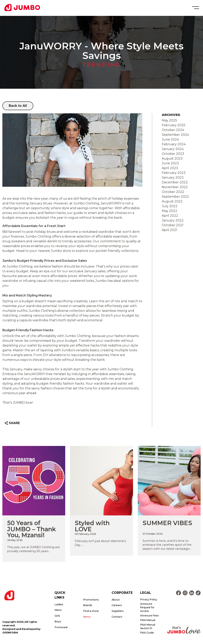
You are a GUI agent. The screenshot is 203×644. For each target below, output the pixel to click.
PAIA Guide (147, 633)
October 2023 (173, 154)
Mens (58, 610)
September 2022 (175, 197)
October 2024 (173, 130)
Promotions (91, 600)
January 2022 (173, 220)
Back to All (18, 106)
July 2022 (170, 206)
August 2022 (172, 201)
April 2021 (169, 230)
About (116, 600)
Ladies (59, 604)
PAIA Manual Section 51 (148, 626)
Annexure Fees (149, 616)
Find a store (91, 611)
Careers (117, 605)
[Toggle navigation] (195, 8)
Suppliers (118, 611)
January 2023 (173, 178)
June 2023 (170, 163)
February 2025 (174, 125)
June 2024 (170, 139)
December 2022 (175, 182)
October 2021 (173, 225)
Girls (57, 616)
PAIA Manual (148, 620)
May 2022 (169, 211)
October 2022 (173, 192)
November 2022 (175, 187)
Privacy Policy (149, 599)
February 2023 (174, 173)
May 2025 (169, 120)
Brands (88, 605)
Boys (58, 621)
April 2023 (170, 168)
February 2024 (174, 144)
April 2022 (170, 216)
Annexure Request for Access (147, 607)
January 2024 (173, 149)
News (87, 617)
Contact (117, 617)
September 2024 (175, 135)
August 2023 (172, 158)
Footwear (61, 627)
